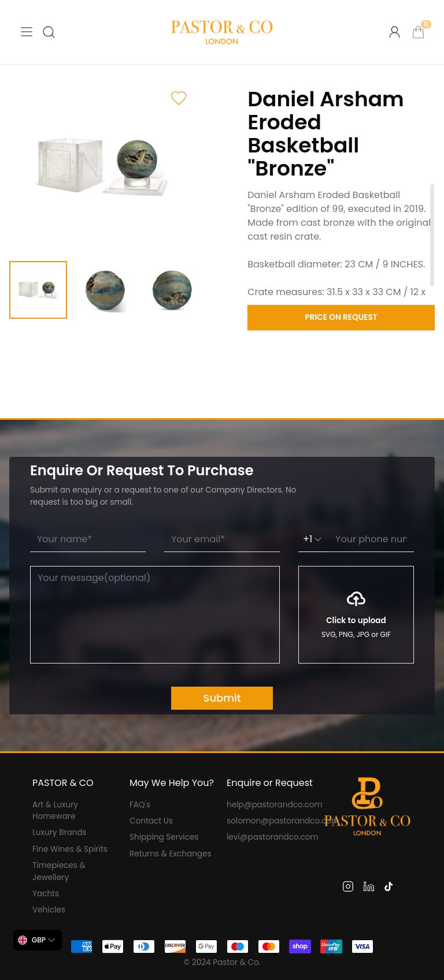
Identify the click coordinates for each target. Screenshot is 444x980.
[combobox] (38, 940)
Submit (222, 698)
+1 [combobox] (313, 539)
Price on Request (341, 317)
